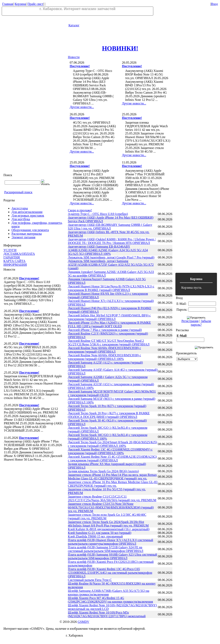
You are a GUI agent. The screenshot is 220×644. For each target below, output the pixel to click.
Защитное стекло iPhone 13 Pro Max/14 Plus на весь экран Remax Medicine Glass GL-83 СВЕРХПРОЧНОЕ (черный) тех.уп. (112, 477)
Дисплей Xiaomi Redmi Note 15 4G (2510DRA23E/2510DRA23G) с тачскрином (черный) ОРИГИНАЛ (112, 458)
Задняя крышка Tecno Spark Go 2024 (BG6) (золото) (103, 471)
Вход (214, 4)
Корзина (20, 4)
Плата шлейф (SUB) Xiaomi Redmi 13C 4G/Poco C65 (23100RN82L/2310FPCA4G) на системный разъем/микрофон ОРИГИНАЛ (110, 573)
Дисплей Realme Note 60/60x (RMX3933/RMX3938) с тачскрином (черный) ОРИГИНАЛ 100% (104, 357)
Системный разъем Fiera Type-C (90, 580)
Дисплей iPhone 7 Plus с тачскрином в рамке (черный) (105, 330)
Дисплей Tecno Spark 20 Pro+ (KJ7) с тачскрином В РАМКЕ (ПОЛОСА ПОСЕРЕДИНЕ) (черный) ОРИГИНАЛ (109, 415)
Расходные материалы (27, 234)
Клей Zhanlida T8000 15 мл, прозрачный (95, 536)
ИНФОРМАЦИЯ (15, 265)
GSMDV (84, 622)
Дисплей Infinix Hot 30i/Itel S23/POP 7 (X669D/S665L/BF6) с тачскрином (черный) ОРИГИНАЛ (109, 317)
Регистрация (190, 321)
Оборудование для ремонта (30, 230)
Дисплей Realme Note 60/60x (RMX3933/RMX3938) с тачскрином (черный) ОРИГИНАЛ (104, 350)
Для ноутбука (21, 219)
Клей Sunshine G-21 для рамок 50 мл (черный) (100, 533)
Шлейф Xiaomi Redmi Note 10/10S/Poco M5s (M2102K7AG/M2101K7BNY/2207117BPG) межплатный (107, 614)
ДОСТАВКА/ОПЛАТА (19, 254)
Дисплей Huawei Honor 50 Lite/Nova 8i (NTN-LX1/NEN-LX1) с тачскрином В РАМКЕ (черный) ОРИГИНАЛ (111, 288)
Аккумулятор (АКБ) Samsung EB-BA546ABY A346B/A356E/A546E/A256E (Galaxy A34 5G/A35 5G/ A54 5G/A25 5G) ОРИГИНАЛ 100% (108, 250)
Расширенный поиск (18, 192)
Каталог (74, 25)
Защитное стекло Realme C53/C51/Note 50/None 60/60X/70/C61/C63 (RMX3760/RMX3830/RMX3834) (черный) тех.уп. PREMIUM (111, 507)
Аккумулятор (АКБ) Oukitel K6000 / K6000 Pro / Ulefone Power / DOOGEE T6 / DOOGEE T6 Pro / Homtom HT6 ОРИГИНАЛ (112, 241)
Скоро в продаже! (80, 210)
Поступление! (29, 278)
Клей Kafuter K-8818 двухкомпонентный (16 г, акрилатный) (109, 529)
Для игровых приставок (28, 216)
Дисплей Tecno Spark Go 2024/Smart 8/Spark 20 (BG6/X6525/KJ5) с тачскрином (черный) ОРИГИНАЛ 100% (112, 444)
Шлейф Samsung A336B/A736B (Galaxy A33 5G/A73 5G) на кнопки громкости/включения (108, 593)
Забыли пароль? (201, 323)
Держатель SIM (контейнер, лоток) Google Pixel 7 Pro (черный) (111, 257)
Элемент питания (23, 237)
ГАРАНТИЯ (12, 257)
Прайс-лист (35, 4)
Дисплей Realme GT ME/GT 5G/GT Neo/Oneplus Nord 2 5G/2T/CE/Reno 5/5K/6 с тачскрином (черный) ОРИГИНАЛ (109, 343)
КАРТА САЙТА (14, 261)
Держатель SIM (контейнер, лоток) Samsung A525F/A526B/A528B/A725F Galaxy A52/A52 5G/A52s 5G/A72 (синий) (111, 265)
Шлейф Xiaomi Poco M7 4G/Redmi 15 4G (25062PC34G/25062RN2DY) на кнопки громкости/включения (110, 600)
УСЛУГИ (10, 250)
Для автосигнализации (27, 212)
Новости (74, 57)
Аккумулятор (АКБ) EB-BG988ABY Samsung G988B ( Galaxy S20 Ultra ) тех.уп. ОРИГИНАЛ (110, 227)
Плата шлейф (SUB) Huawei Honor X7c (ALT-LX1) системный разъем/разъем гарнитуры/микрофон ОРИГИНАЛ (110, 542)
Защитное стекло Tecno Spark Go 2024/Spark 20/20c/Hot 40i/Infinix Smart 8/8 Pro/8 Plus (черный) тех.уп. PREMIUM (108, 524)
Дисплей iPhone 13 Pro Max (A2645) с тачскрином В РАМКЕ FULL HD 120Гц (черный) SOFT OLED (109, 324)
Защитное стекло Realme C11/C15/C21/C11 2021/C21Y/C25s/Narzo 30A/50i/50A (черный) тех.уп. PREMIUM (112, 498)
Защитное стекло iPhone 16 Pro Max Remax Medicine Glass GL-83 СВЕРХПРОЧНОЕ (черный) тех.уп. (113, 484)
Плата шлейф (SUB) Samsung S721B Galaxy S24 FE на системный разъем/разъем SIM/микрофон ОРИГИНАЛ (106, 549)
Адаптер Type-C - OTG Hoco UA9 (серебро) (98, 214)
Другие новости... (82, 107)
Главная (8, 4)
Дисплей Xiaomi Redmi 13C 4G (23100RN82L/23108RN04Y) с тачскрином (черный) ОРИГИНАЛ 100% (110, 451)
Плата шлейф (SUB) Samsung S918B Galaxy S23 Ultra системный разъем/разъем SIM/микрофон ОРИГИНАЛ (112, 556)
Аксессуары (20, 208)
